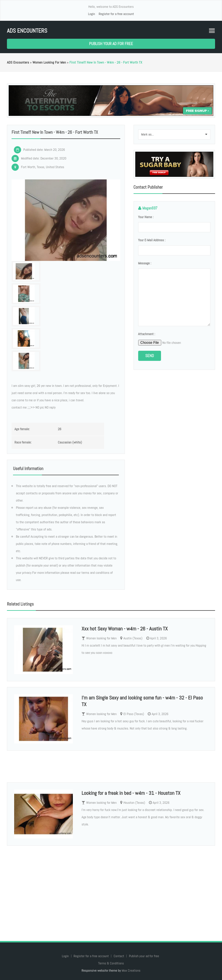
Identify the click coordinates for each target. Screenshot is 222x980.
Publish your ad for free (111, 44)
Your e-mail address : (152, 240)
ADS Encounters (27, 31)
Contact (119, 956)
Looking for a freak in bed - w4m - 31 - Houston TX (131, 793)
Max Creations (131, 970)
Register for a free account (116, 14)
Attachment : (147, 334)
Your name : (146, 217)
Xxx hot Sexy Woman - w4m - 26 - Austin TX (125, 629)
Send (150, 356)
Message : (145, 263)
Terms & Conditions (111, 963)
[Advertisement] (111, 888)
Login (92, 14)
